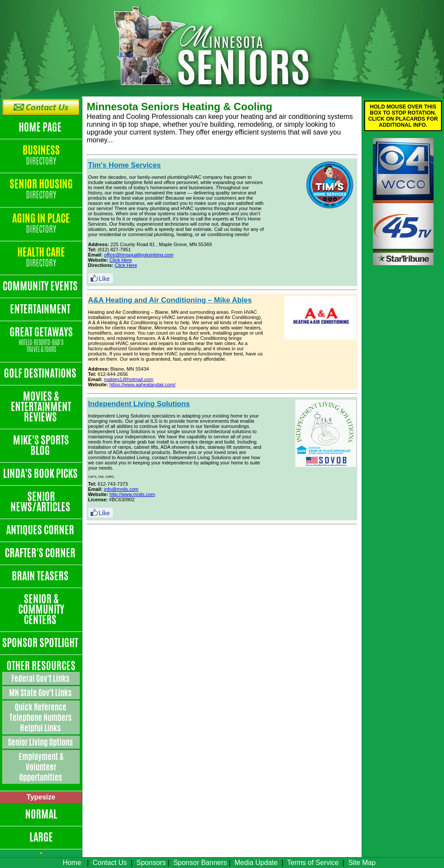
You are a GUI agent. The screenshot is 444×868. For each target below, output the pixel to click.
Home (72, 863)
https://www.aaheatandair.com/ (143, 385)
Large (41, 837)
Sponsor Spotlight (41, 643)
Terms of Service (313, 863)
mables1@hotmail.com (129, 379)
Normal (41, 814)
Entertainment (41, 309)
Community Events (41, 286)
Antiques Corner (41, 530)
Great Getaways (41, 340)
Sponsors (151, 863)
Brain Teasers (41, 576)
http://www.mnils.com (132, 494)
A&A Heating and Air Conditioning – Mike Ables (170, 300)
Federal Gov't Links (41, 678)
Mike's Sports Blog (41, 445)
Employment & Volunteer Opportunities (41, 767)
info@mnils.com (121, 489)
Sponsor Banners (200, 863)
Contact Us (109, 863)
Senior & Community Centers (41, 609)
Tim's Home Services (124, 165)
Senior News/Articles (41, 502)
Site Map (362, 863)
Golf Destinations (41, 373)
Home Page (41, 127)
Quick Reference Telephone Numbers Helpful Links (41, 717)
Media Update (256, 863)
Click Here (121, 260)
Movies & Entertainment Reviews (41, 407)
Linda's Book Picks (41, 473)
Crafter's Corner (41, 553)
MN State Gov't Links (41, 693)
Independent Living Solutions (139, 404)
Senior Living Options (41, 742)
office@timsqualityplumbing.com (139, 255)
